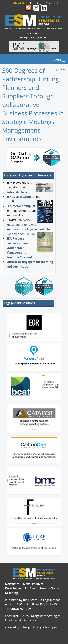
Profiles (30, 588)
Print (63, 69)
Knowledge (13, 588)
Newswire (12, 584)
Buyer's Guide (49, 588)
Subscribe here (17, 192)
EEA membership (18, 206)
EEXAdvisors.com (19, 197)
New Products (33, 584)
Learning (36, 3)
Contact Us (52, 3)
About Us (19, 3)
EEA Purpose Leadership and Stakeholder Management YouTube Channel (19, 248)
